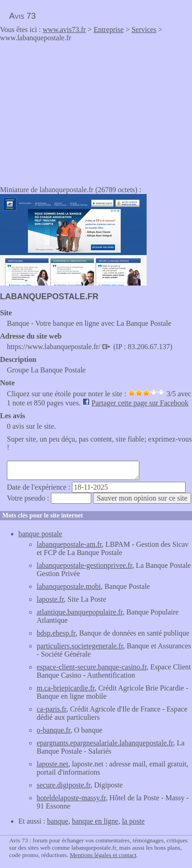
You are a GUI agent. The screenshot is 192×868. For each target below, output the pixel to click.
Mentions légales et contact (103, 855)
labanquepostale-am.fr (69, 544)
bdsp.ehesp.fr (56, 633)
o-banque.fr (54, 730)
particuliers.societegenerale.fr (80, 646)
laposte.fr (50, 599)
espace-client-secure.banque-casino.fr (92, 667)
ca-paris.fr (52, 709)
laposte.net (52, 764)
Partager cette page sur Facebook (140, 403)
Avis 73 (22, 16)
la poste (133, 821)
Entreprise (109, 30)
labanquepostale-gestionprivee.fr (85, 565)
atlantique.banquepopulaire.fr (80, 612)
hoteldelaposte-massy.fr (71, 798)
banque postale (40, 534)
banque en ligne (95, 821)
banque (58, 821)
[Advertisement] (77, 111)
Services (144, 30)
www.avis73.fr (64, 30)
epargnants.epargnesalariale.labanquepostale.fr (105, 743)
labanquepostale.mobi (69, 586)
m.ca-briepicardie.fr (66, 688)
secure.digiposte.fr (64, 785)
